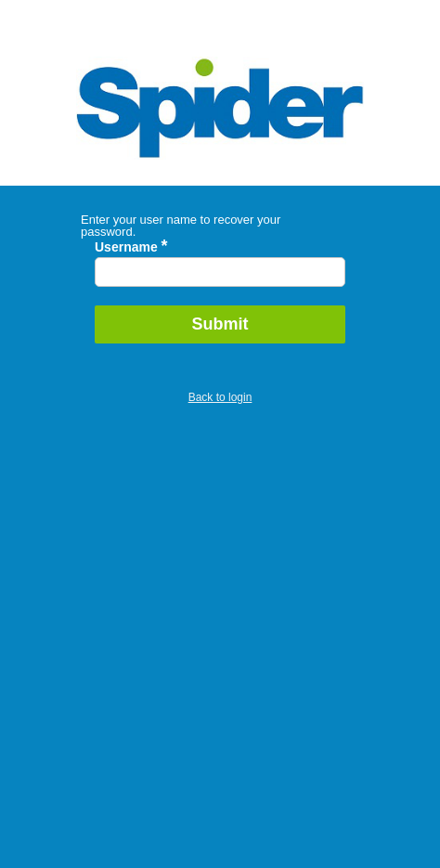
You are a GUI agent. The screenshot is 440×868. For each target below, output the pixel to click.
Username (131, 246)
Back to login (220, 397)
